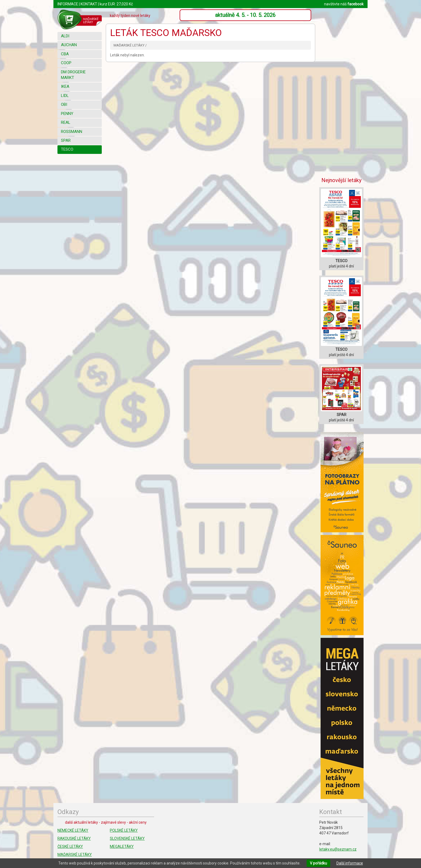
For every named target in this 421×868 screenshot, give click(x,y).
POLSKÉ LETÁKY (124, 830)
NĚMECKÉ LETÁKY (73, 830)
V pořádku (318, 863)
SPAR (66, 140)
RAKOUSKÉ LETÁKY (74, 838)
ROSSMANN (72, 132)
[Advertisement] (342, 90)
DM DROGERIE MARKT (73, 75)
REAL (66, 122)
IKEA (65, 86)
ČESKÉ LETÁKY (70, 847)
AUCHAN (69, 45)
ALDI (65, 36)
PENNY (67, 114)
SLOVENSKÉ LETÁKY (127, 838)
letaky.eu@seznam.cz (338, 849)
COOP (66, 63)
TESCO (67, 149)
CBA (65, 54)
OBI (64, 104)
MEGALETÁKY (122, 847)
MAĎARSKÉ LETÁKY (75, 855)
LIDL (65, 96)
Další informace (350, 863)
